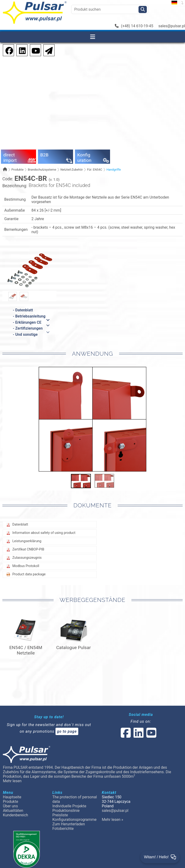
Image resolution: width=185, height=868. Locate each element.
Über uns (10, 806)
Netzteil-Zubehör (72, 170)
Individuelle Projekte (69, 806)
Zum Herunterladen (69, 824)
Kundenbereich (15, 815)
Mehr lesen (12, 781)
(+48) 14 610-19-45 (134, 26)
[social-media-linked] (138, 736)
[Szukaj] (143, 9)
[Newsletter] (47, 50)
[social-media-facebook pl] (7, 50)
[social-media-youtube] (34, 50)
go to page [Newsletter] (67, 731)
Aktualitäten (13, 811)
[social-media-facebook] (126, 736)
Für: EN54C (95, 170)
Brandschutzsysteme (42, 170)
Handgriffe (114, 170)
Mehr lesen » (112, 820)
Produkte (17, 170)
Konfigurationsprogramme (74, 820)
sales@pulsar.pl (172, 26)
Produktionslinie (66, 811)
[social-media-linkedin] (20, 50)
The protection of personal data (75, 799)
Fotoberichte (63, 829)
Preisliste (60, 815)
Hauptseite (12, 797)
